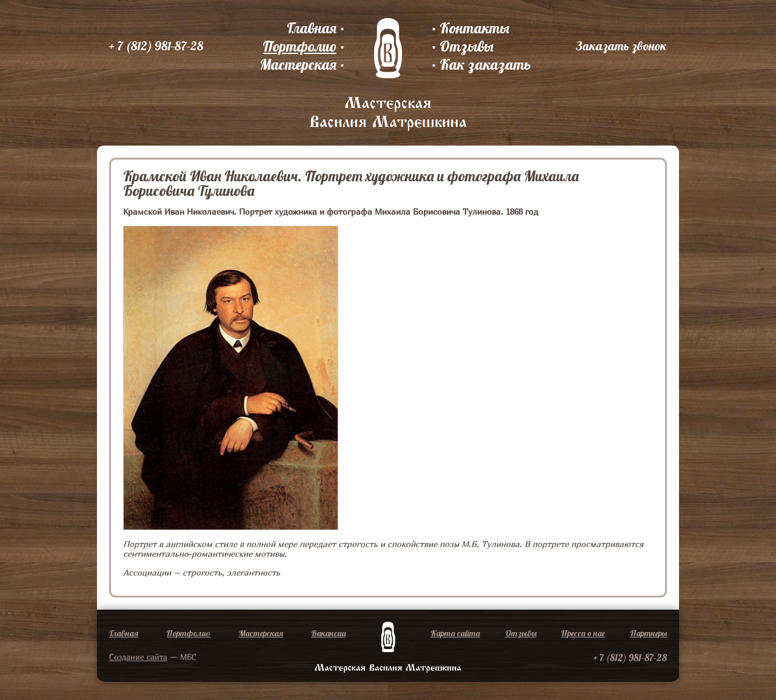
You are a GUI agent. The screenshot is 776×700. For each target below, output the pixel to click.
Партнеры (648, 633)
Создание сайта (138, 657)
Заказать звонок (621, 46)
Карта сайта (455, 633)
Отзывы (467, 46)
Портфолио (299, 46)
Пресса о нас (583, 633)
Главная (312, 28)
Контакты (474, 28)
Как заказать (485, 64)
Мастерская (298, 64)
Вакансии (328, 633)
